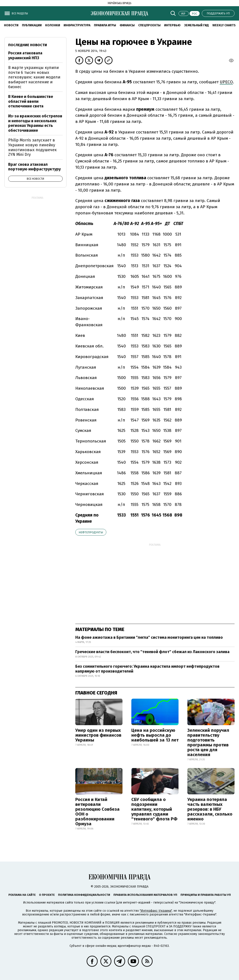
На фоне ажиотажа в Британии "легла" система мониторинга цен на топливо (149, 637)
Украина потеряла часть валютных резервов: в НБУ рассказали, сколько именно (210, 809)
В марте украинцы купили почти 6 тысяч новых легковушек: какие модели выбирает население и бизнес (34, 77)
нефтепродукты (91, 532)
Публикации (32, 25)
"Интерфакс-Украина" (156, 911)
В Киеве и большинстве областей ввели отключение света (31, 101)
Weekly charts (224, 25)
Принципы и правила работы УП (206, 895)
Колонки (53, 25)
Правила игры (105, 25)
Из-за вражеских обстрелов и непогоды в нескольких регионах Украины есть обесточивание (35, 123)
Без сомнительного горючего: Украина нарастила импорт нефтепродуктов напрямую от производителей (147, 669)
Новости (11, 25)
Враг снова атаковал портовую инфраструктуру (34, 167)
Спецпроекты (149, 25)
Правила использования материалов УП (145, 895)
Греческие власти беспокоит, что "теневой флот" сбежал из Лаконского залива (152, 652)
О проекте (47, 895)
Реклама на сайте (22, 895)
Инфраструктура (77, 25)
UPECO (226, 82)
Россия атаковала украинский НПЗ (25, 55)
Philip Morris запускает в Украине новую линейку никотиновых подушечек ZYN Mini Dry (32, 147)
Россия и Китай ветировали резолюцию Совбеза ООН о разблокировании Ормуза (97, 812)
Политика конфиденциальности (84, 895)
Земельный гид (196, 25)
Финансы (127, 25)
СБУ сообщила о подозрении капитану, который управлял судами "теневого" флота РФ (154, 809)
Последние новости (28, 45)
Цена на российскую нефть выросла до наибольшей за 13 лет (155, 735)
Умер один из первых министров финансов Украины (98, 735)
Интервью (172, 25)
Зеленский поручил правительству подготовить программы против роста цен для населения (208, 742)
